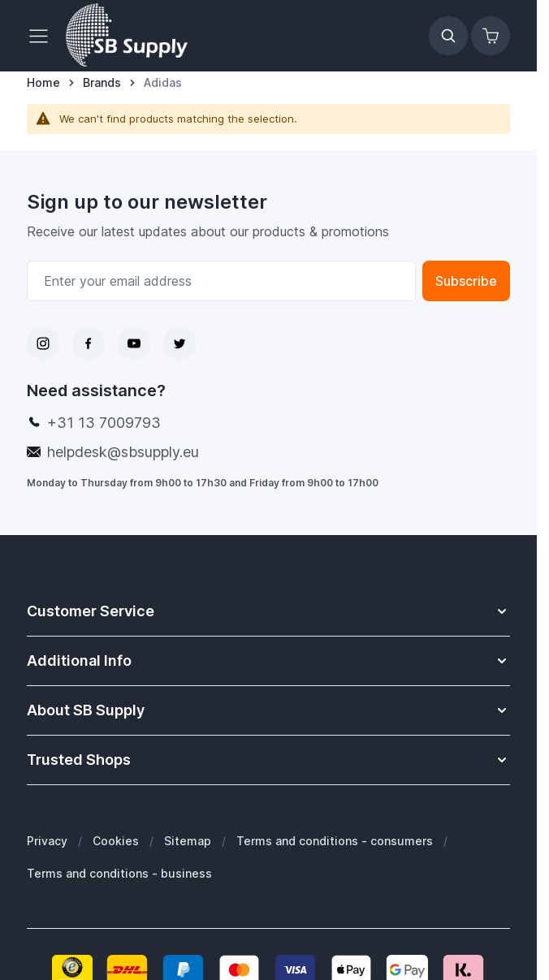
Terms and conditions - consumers (335, 841)
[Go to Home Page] (43, 83)
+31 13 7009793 (104, 423)
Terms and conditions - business (119, 873)
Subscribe (466, 281)
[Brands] (102, 83)
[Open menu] (43, 36)
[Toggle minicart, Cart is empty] (491, 36)
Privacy (47, 841)
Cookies (116, 841)
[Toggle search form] (448, 36)
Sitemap (188, 841)
